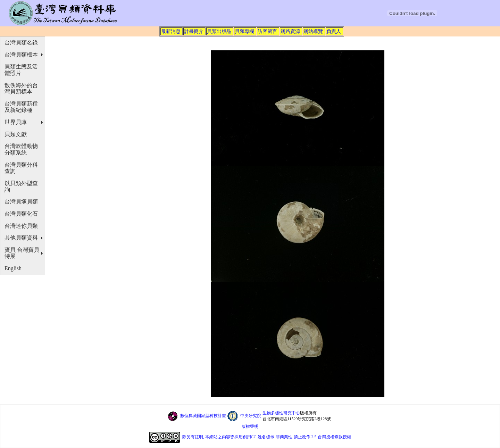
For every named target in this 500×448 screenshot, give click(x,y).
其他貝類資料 (21, 238)
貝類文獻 (16, 134)
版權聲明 (250, 426)
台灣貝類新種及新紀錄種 (21, 107)
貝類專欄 (244, 31)
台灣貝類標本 (21, 55)
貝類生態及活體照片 (21, 70)
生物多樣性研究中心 (281, 413)
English (13, 268)
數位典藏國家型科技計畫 (203, 416)
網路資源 (290, 31)
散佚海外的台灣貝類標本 (21, 89)
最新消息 (171, 31)
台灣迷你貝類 (21, 226)
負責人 (334, 31)
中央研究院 (251, 416)
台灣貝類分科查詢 (21, 168)
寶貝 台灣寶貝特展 (22, 253)
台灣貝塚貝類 (21, 202)
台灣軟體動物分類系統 (21, 149)
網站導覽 (313, 31)
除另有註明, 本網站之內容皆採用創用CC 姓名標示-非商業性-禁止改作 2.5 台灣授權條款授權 (267, 437)
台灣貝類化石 (21, 214)
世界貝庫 (16, 122)
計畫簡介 (194, 31)
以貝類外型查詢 (21, 186)
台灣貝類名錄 (21, 43)
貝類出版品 (219, 31)
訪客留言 (267, 31)
